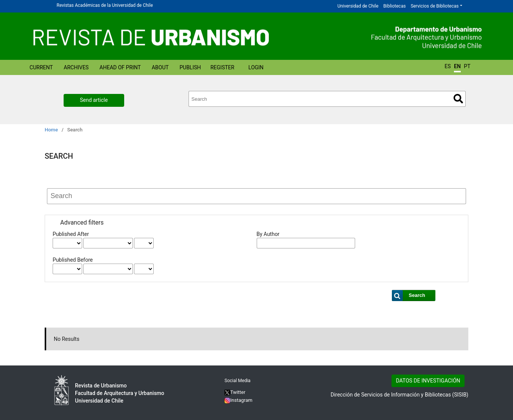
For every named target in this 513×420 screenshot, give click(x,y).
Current (41, 67)
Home (51, 130)
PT (467, 66)
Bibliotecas (395, 6)
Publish (190, 67)
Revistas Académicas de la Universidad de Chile (105, 5)
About (160, 67)
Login (256, 67)
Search (458, 99)
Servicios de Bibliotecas (435, 6)
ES (448, 66)
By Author (268, 234)
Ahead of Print (120, 67)
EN (457, 66)
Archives (76, 67)
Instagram (239, 400)
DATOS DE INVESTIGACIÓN (428, 381)
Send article (94, 100)
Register (222, 67)
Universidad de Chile (358, 6)
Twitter (235, 392)
